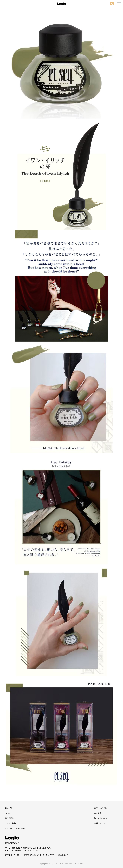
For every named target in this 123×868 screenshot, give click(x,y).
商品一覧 (9, 808)
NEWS (8, 813)
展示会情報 (9, 818)
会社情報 (98, 813)
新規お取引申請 (100, 818)
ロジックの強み (100, 808)
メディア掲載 (10, 823)
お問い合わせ (100, 823)
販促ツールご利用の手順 (15, 829)
